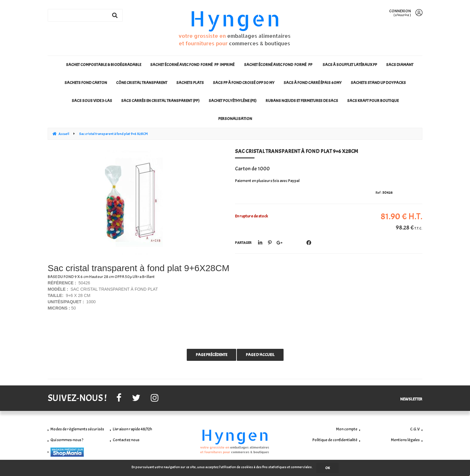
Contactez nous (126, 440)
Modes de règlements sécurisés (77, 429)
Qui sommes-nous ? (67, 440)
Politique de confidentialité (335, 440)
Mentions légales (405, 440)
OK (327, 468)
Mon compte (347, 429)
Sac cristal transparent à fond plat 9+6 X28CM (296, 151)
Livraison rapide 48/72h (132, 429)
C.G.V (415, 429)
